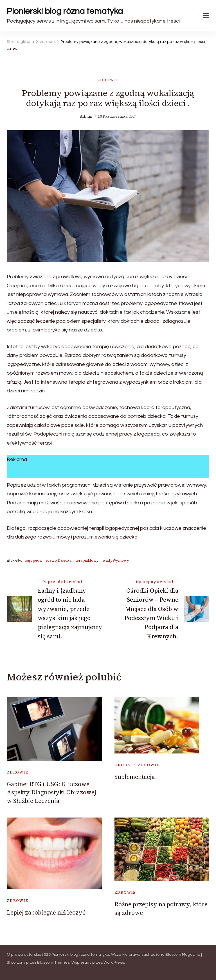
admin (86, 116)
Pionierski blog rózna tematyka (65, 11)
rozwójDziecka (58, 560)
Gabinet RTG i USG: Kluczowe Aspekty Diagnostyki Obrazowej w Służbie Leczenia (51, 792)
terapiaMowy (87, 560)
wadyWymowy (116, 560)
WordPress (114, 963)
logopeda (33, 560)
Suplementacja (135, 777)
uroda (122, 765)
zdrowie (108, 80)
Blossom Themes (53, 963)
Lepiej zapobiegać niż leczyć (46, 912)
